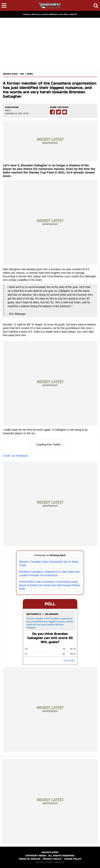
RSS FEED (40, 862)
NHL (22, 74)
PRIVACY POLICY (52, 859)
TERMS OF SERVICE (30, 859)
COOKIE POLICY (73, 859)
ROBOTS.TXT (59, 862)
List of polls (69, 661)
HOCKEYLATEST (10, 74)
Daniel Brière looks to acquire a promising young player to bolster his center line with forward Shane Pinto (50, 585)
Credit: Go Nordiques (16, 456)
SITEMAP (49, 862)
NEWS (30, 74)
